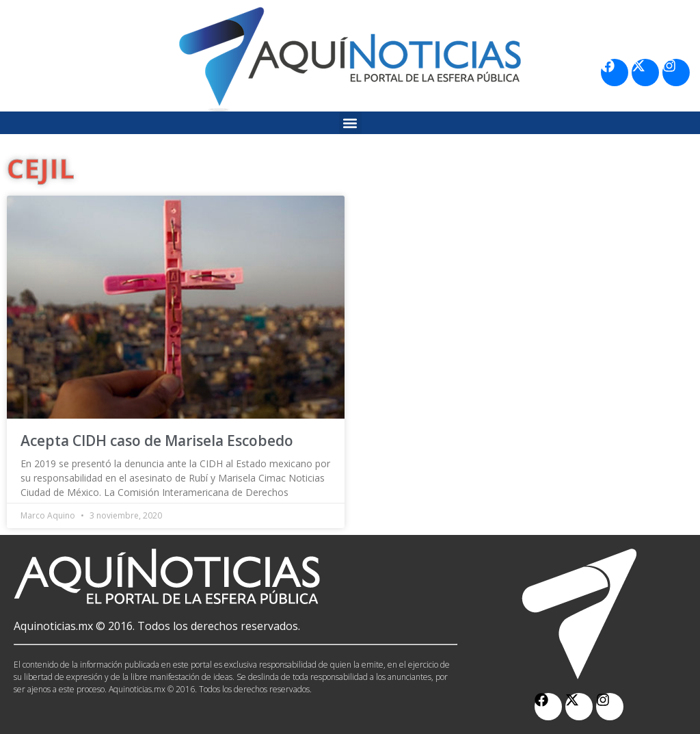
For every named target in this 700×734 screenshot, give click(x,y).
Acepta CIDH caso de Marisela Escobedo (157, 441)
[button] (350, 123)
